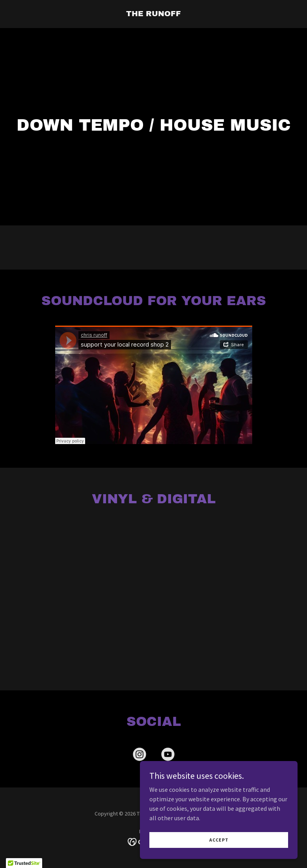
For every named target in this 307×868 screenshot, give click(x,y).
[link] (153, 14)
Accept (219, 840)
